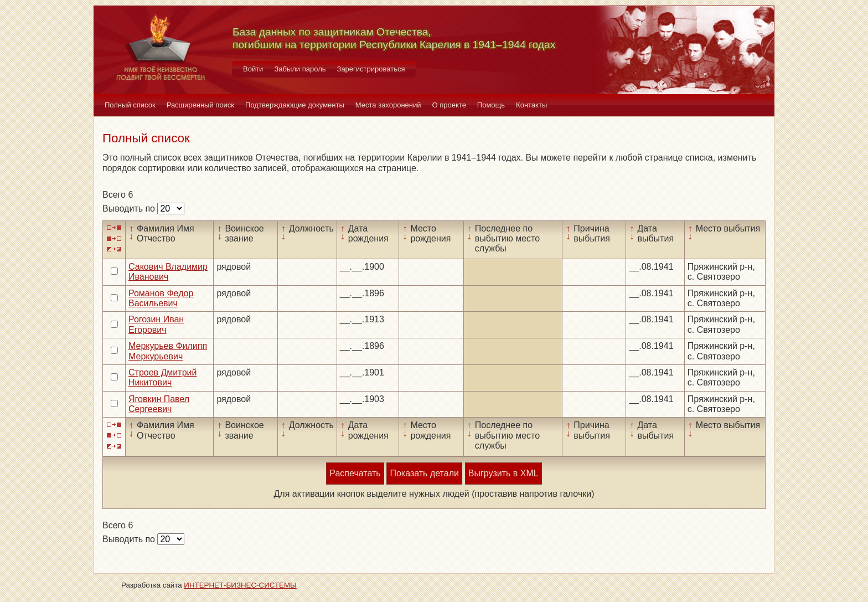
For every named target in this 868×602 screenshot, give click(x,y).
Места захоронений (388, 105)
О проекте (449, 105)
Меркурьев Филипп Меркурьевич (168, 351)
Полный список (130, 105)
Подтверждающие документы (295, 105)
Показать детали (424, 473)
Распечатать (355, 473)
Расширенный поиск (200, 105)
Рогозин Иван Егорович (156, 324)
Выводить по (130, 209)
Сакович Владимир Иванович (168, 272)
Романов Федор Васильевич (161, 298)
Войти (253, 69)
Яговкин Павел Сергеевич (159, 404)
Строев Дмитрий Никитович (162, 377)
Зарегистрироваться (371, 69)
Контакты (531, 105)
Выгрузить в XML (503, 473)
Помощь (491, 105)
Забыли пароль (300, 69)
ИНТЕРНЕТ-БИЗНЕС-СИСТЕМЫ (240, 585)
